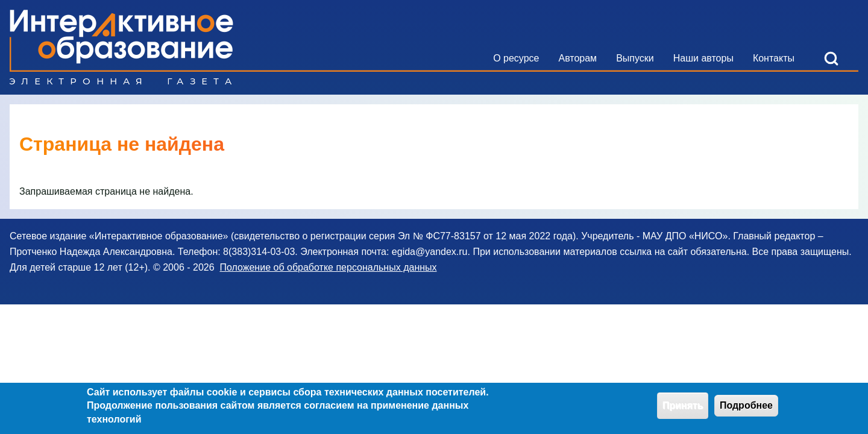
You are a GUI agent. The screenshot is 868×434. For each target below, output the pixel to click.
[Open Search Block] (831, 58)
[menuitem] (516, 58)
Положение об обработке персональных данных (328, 267)
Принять (683, 407)
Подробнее (746, 407)
